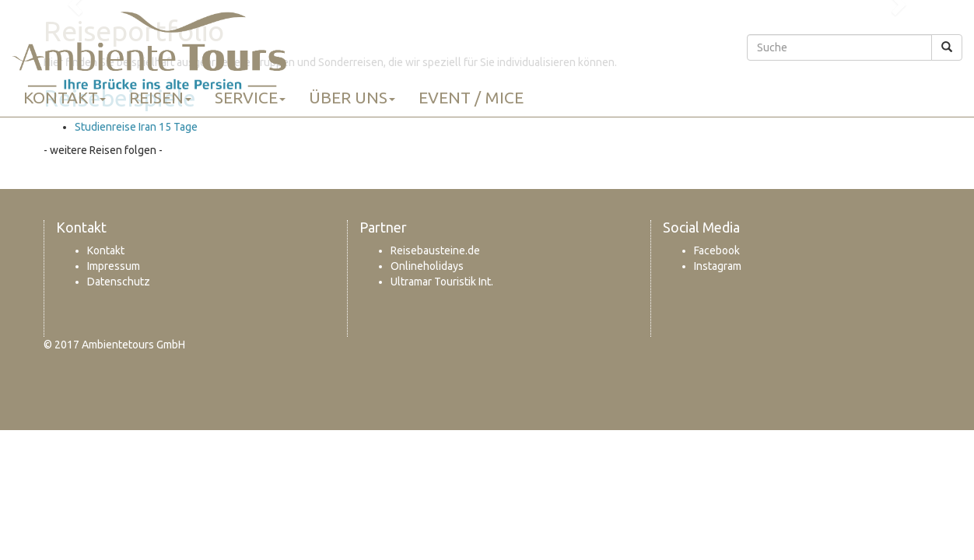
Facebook (717, 250)
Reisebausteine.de (435, 250)
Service (250, 97)
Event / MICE (471, 97)
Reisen (160, 97)
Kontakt (65, 97)
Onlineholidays (427, 266)
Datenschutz (119, 282)
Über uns (352, 97)
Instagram (718, 266)
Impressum (114, 266)
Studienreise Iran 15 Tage (136, 127)
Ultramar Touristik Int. (442, 282)
